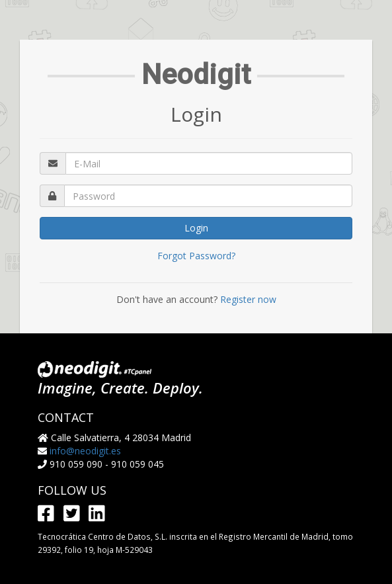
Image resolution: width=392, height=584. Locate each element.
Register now (248, 299)
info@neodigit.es (85, 451)
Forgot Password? (196, 256)
